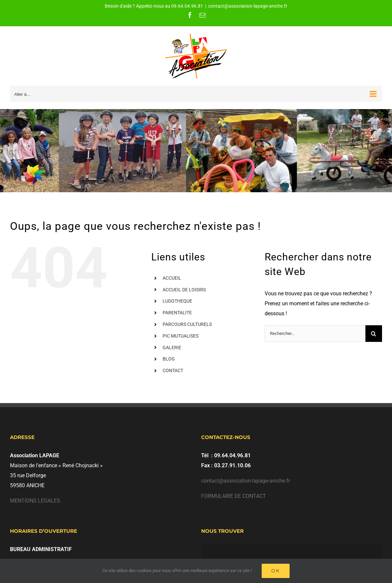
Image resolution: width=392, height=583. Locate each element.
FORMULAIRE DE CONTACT (234, 496)
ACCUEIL (172, 278)
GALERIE (172, 348)
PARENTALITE (177, 313)
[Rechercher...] (315, 334)
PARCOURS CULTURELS (187, 324)
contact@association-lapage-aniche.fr (248, 6)
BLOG (169, 359)
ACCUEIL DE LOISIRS (184, 290)
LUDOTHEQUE (177, 301)
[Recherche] (374, 334)
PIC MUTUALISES (181, 336)
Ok (276, 571)
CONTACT (173, 370)
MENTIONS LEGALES (35, 501)
